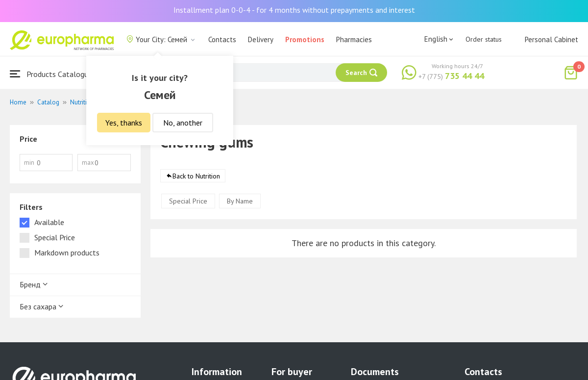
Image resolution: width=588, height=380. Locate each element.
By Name (240, 201)
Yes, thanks (124, 123)
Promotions (305, 39)
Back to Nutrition (196, 176)
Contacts (222, 39)
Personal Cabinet (551, 39)
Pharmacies (354, 39)
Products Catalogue (51, 74)
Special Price (188, 201)
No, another (183, 123)
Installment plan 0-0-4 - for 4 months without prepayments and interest (294, 10)
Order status (484, 39)
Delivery (261, 39)
